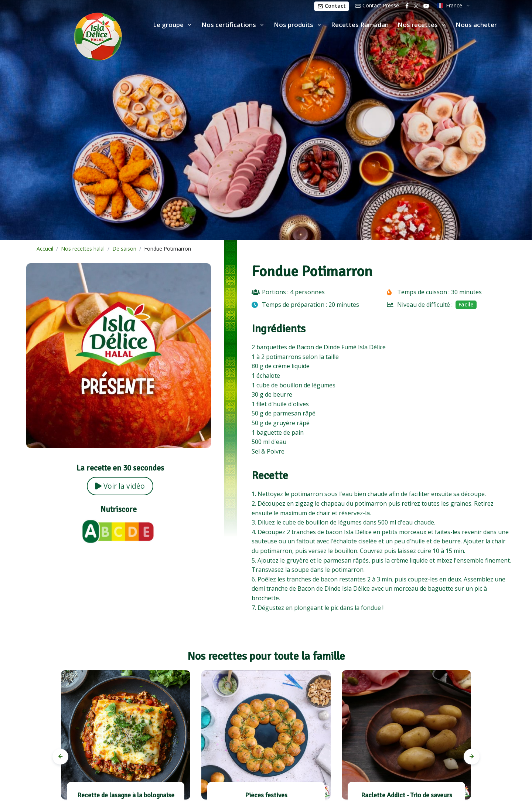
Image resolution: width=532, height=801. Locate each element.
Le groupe (168, 25)
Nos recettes (418, 25)
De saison (124, 249)
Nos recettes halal (83, 249)
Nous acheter (476, 25)
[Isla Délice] (61, 35)
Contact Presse (377, 5)
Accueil (45, 249)
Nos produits (294, 25)
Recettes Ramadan (360, 25)
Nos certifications (229, 25)
